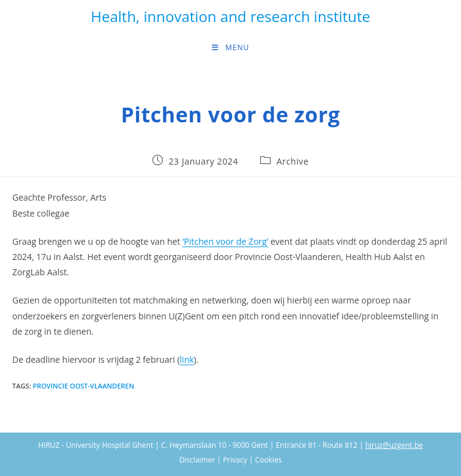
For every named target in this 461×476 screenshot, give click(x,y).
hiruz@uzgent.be (394, 445)
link (187, 359)
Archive (293, 161)
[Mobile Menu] (230, 48)
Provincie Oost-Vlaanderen (83, 386)
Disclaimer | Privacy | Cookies (231, 460)
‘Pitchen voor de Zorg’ (225, 241)
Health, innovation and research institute (230, 16)
